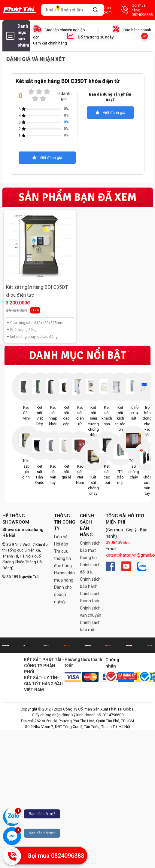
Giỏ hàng (62, 10)
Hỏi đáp (61, 544)
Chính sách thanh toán (90, 597)
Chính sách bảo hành (90, 583)
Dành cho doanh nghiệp (63, 594)
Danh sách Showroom (96, 10)
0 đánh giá (64, 96)
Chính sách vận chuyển (91, 612)
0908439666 (118, 542)
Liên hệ (61, 537)
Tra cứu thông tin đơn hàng (63, 558)
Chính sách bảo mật (90, 626)
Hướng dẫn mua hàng (64, 576)
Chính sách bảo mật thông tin (90, 550)
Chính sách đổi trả (90, 568)
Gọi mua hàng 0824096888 (137, 10)
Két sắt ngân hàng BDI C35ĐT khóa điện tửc (37, 291)
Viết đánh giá (110, 113)
